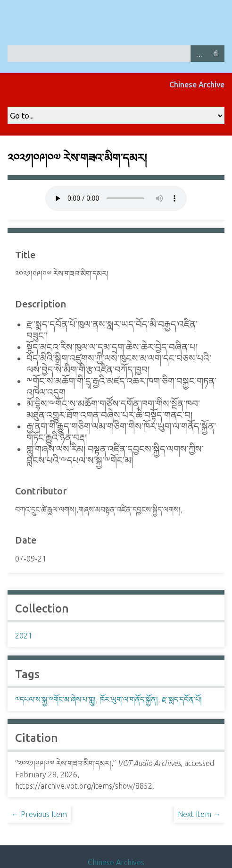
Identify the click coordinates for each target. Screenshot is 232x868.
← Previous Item (39, 814)
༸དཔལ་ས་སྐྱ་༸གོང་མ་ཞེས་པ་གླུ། (55, 699)
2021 (24, 636)
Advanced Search (199, 54)
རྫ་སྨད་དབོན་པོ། (182, 699)
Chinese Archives (116, 862)
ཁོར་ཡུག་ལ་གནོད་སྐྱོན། (129, 699)
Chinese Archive (197, 85)
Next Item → (199, 814)
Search (216, 54)
